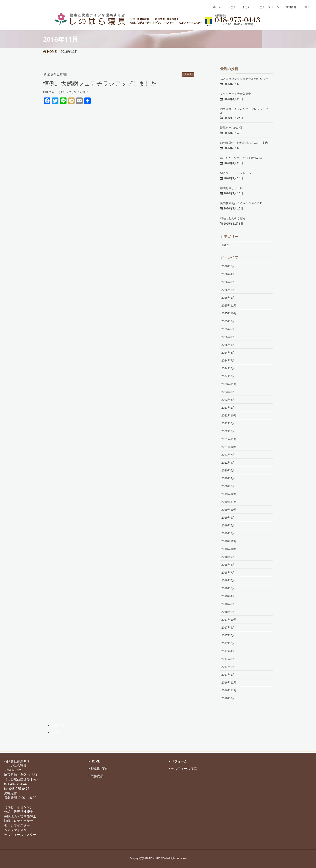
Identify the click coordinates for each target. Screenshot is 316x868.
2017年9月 (228, 628)
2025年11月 (229, 306)
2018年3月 (228, 604)
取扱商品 (97, 776)
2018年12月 (229, 541)
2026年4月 (228, 274)
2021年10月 (229, 447)
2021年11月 (229, 439)
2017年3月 (228, 659)
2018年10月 (229, 549)
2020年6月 (228, 470)
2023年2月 (228, 408)
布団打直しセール (231, 188)
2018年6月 (228, 580)
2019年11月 (229, 502)
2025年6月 (228, 329)
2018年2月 (228, 612)
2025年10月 (229, 313)
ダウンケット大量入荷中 (236, 94)
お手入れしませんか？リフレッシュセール (245, 111)
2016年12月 (229, 683)
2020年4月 (228, 478)
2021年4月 (228, 463)
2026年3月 (228, 282)
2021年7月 (228, 455)
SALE (188, 75)
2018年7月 (228, 573)
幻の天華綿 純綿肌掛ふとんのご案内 (244, 143)
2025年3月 (228, 345)
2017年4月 (228, 651)
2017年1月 (228, 675)
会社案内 (58, 725)
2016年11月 (229, 690)
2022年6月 (228, 423)
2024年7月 (228, 360)
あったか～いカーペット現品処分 (241, 158)
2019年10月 (229, 510)
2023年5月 (228, 400)
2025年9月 (228, 321)
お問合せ (58, 732)
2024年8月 (228, 353)
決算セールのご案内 (233, 128)
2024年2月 (228, 376)
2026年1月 (228, 298)
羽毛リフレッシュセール (236, 173)
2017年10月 (229, 620)
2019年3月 (228, 533)
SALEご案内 (100, 769)
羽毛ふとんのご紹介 (233, 218)
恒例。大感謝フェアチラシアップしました (100, 83)
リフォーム (179, 761)
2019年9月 (228, 518)
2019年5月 (228, 525)
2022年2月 (228, 431)
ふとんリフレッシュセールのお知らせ (244, 79)
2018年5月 (228, 588)
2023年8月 (228, 392)
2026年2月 (228, 290)
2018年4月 (228, 596)
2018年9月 (228, 557)
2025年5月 (228, 337)
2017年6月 (228, 635)
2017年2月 (228, 667)
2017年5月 (228, 643)
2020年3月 (228, 486)
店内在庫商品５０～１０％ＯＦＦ (241, 203)
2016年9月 (228, 698)
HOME (96, 761)
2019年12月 (229, 494)
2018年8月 (228, 565)
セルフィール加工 (184, 769)
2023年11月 (229, 384)
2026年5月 (228, 266)
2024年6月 (228, 368)
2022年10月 (229, 415)
